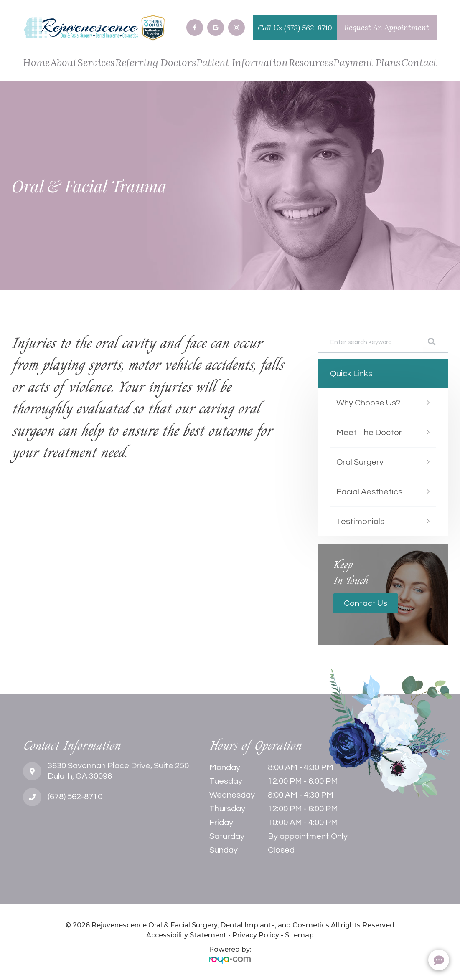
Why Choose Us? (368, 403)
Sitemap (299, 935)
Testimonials (360, 522)
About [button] (64, 63)
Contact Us (366, 603)
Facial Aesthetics (369, 492)
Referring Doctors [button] (156, 63)
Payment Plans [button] (367, 63)
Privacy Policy (256, 935)
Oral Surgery (360, 462)
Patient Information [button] (242, 63)
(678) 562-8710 (308, 28)
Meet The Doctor (369, 433)
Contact (419, 63)
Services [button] (96, 63)
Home (36, 63)
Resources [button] (311, 63)
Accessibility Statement (186, 935)
